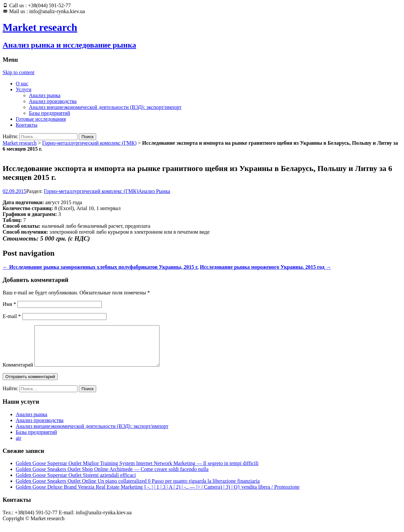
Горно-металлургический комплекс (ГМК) (90, 143)
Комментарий (18, 373)
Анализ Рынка (154, 191)
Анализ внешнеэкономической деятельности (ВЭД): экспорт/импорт (105, 107)
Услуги (24, 89)
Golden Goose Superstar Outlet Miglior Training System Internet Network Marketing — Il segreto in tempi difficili (137, 471)
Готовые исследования (41, 119)
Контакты (27, 125)
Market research (20, 143)
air (19, 446)
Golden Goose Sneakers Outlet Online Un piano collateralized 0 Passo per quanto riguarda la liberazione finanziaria (138, 489)
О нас (22, 84)
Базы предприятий (50, 113)
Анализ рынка (45, 95)
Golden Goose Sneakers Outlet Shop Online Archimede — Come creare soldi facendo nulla (112, 477)
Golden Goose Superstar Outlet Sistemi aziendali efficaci (76, 483)
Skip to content (19, 72)
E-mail (12, 316)
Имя (9, 304)
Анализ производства (53, 101)
